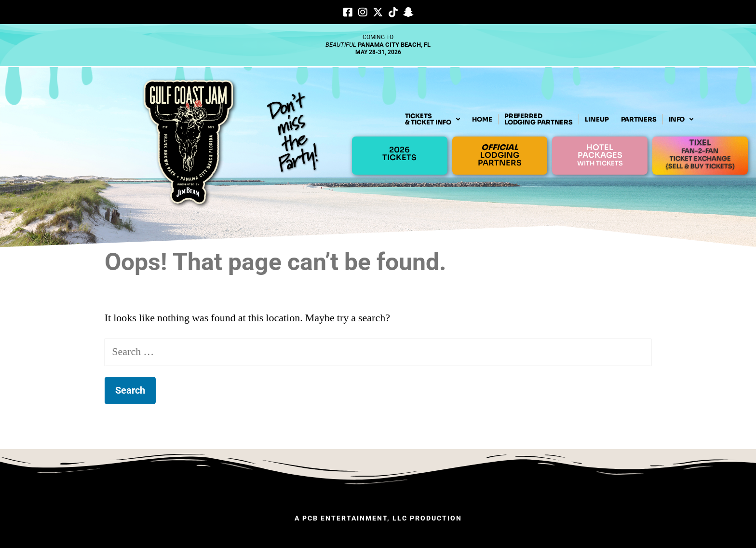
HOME (482, 119)
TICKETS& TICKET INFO (433, 119)
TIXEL (700, 154)
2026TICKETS (399, 154)
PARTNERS (639, 119)
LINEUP (597, 119)
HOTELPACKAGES (600, 155)
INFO (681, 119)
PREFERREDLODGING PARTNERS (539, 119)
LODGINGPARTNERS (500, 155)
